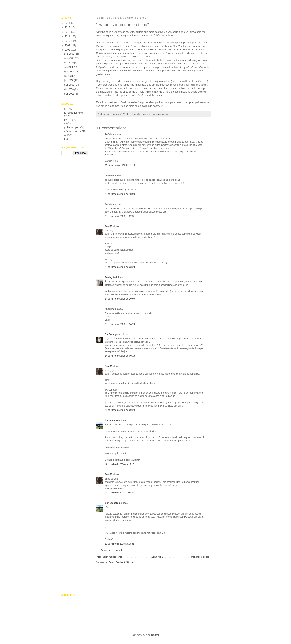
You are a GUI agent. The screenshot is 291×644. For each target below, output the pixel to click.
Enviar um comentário (112, 550)
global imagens (72, 127)
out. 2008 (69, 63)
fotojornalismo (148, 114)
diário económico (73, 131)
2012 (68, 32)
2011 (68, 36)
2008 (68, 50)
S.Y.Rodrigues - (113, 334)
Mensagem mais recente (109, 557)
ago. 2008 (69, 71)
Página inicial (157, 557)
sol (66, 109)
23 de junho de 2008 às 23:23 (120, 267)
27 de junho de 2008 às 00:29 (120, 410)
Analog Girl (111, 277)
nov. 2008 (69, 58)
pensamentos (162, 114)
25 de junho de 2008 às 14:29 (120, 324)
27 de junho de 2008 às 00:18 (120, 356)
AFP (66, 135)
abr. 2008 (69, 89)
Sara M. (109, 226)
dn (65, 123)
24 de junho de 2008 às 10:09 (120, 299)
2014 (68, 23)
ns (65, 139)
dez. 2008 (69, 54)
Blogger (155, 635)
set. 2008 (69, 67)
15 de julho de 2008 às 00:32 (119, 493)
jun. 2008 (69, 80)
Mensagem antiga (200, 557)
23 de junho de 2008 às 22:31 (120, 216)
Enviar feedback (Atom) (121, 562)
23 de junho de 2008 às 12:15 (120, 165)
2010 (68, 41)
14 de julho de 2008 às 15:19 (119, 464)
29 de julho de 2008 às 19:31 (119, 544)
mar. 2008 (69, 94)
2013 (68, 27)
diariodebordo (112, 420)
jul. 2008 (69, 76)
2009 (68, 45)
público (68, 119)
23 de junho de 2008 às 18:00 (120, 194)
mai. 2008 (69, 85)
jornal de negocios (73, 113)
